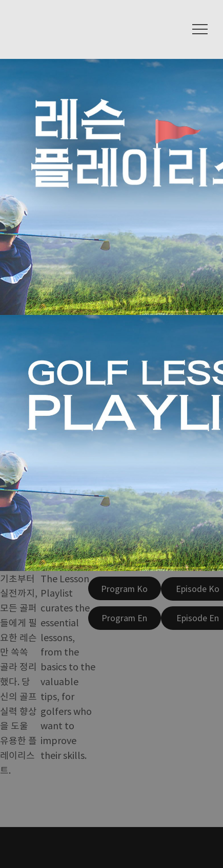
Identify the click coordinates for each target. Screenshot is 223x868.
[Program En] (125, 618)
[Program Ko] (125, 588)
